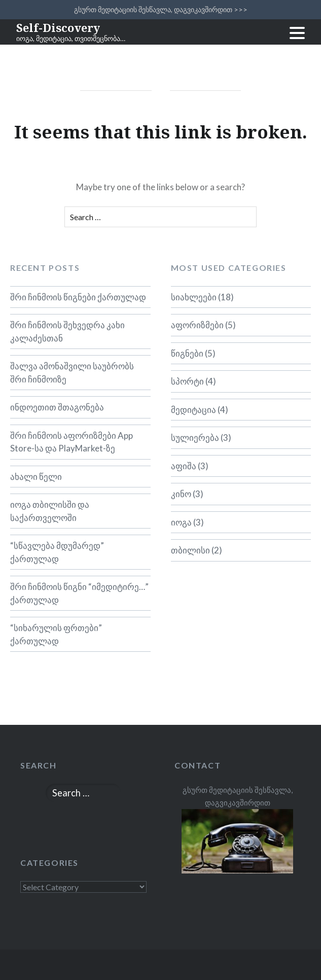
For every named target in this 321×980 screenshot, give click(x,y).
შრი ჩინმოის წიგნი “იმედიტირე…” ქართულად (79, 593)
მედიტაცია (193, 410)
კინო (181, 494)
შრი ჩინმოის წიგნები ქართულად (78, 297)
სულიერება (195, 437)
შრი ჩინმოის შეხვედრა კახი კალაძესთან (67, 331)
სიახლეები (194, 297)
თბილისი (190, 550)
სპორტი (187, 381)
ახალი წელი (36, 477)
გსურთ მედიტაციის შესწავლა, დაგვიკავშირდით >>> (161, 9)
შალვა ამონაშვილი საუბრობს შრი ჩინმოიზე (72, 373)
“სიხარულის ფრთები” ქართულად (56, 634)
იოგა (181, 522)
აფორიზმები (197, 325)
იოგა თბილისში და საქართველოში (50, 511)
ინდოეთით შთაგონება (57, 407)
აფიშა (184, 466)
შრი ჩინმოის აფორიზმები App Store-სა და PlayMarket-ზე (72, 442)
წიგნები (187, 353)
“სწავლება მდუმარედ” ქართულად (57, 552)
